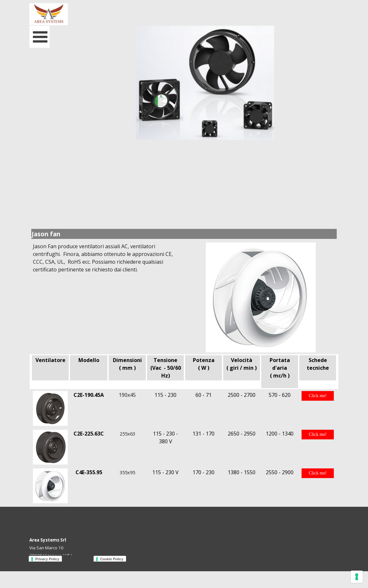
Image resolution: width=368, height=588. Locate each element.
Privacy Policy (47, 559)
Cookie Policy (112, 559)
